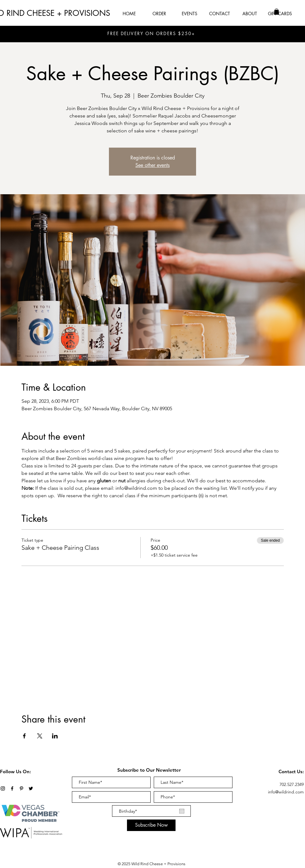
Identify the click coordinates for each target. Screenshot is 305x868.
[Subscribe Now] (151, 825)
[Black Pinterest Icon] (21, 788)
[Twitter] (31, 788)
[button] (277, 11)
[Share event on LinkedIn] (55, 736)
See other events (152, 165)
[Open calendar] (182, 811)
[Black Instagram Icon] (3, 788)
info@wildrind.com (286, 792)
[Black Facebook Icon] (12, 788)
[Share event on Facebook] (24, 736)
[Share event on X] (40, 736)
